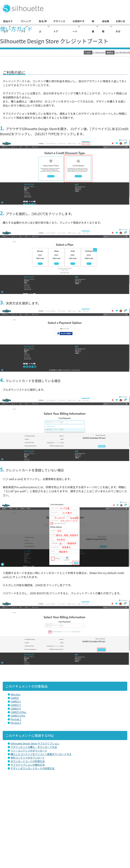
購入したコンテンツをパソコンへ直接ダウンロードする (41, 754)
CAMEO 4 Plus (18, 712)
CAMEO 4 (16, 708)
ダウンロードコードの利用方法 (28, 761)
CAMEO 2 (16, 701)
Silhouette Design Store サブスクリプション (35, 743)
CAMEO (15, 698)
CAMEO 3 (16, 705)
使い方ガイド (16, 29)
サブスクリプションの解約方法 (28, 765)
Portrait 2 (16, 719)
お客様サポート (79, 26)
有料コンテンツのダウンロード (28, 758)
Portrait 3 (16, 723)
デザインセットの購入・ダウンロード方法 (34, 747)
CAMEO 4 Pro (18, 716)
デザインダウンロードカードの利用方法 (32, 768)
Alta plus (15, 694)
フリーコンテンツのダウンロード (29, 750)
